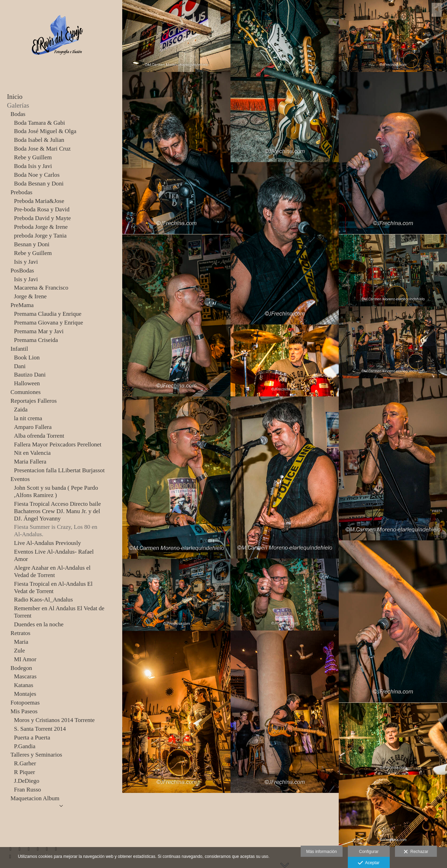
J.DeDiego (27, 781)
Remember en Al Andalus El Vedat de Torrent (59, 612)
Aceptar (369, 863)
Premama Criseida (36, 340)
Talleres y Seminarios (36, 755)
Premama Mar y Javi (39, 331)
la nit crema (28, 418)
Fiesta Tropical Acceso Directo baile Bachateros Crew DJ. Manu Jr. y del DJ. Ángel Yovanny (57, 511)
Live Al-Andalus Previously (47, 543)
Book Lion (27, 358)
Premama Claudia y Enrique (48, 314)
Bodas (18, 114)
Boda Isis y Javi (33, 166)
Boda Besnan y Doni (39, 184)
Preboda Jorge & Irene (41, 227)
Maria (21, 642)
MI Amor (25, 659)
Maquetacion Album (35, 798)
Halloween (27, 383)
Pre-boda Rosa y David (42, 209)
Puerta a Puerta (32, 738)
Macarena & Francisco (41, 288)
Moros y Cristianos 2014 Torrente (54, 720)
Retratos (20, 633)
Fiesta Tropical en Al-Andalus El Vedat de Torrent (53, 588)
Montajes (25, 694)
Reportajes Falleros (34, 401)
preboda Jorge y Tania (40, 236)
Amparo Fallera (33, 427)
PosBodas (22, 271)
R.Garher (25, 763)
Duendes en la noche (39, 624)
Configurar (369, 852)
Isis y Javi (26, 262)
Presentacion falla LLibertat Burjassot (59, 470)
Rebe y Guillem (33, 157)
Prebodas (21, 192)
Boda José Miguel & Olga (45, 131)
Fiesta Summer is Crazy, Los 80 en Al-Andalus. (56, 531)
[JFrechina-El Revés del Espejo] (58, 66)
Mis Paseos (24, 711)
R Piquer (24, 772)
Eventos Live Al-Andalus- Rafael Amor (54, 555)
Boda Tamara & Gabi (39, 123)
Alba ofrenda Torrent (39, 436)
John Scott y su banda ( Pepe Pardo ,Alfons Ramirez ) (56, 491)
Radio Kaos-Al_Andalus (43, 600)
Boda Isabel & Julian (39, 140)
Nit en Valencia (32, 453)
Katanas (24, 685)
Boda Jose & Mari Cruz (42, 149)
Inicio (15, 97)
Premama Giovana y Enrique (49, 323)
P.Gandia (25, 746)
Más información (322, 852)
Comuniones (25, 392)
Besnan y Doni (32, 244)
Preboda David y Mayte (42, 218)
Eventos (20, 479)
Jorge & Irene (30, 296)
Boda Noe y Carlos (37, 175)
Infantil (19, 349)
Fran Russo (27, 790)
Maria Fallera (30, 462)
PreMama (22, 305)
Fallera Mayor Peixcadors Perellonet (58, 444)
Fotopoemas (25, 703)
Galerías (18, 105)
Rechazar (416, 852)
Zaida (21, 410)
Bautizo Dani (30, 375)
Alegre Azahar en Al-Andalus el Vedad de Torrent (52, 571)
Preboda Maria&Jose (39, 201)
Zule (19, 651)
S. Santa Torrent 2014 (40, 729)
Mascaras (25, 676)
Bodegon (21, 668)
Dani (20, 366)
